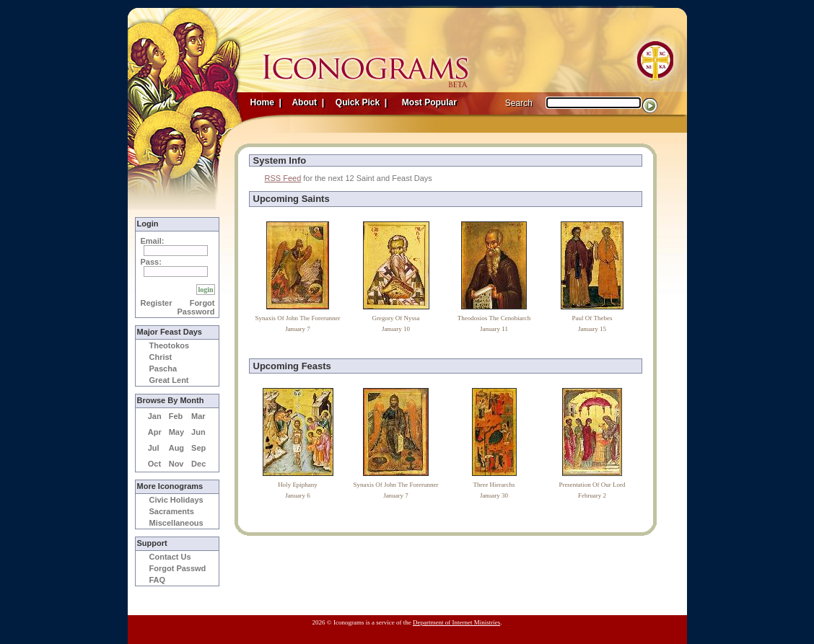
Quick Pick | (360, 102)
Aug (176, 448)
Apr (155, 432)
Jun (198, 432)
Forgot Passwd (178, 568)
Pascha (163, 369)
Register (157, 303)
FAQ (158, 580)
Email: (153, 241)
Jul (154, 448)
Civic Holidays (176, 500)
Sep (198, 448)
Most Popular (431, 102)
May (176, 432)
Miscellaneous (176, 523)
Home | (266, 102)
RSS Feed (283, 178)
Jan (155, 416)
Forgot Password (196, 307)
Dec (198, 464)
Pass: (151, 262)
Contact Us (170, 557)
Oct (154, 464)
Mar (198, 416)
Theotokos (170, 345)
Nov (176, 464)
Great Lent (169, 380)
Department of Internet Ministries (456, 622)
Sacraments (172, 511)
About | (307, 102)
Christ (161, 357)
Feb (176, 416)
